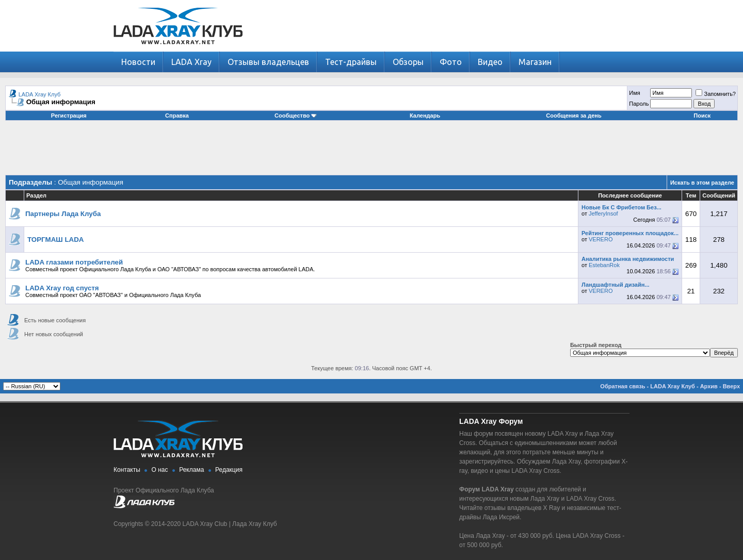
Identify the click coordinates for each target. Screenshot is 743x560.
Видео (490, 62)
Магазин (535, 62)
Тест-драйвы (351, 62)
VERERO (601, 239)
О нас (160, 470)
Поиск (702, 116)
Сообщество (296, 116)
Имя (634, 93)
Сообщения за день (574, 116)
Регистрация (69, 116)
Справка (177, 116)
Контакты (127, 470)
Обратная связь (623, 386)
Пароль (639, 104)
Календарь (425, 116)
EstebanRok (604, 265)
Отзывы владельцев (268, 62)
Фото (451, 62)
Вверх (731, 386)
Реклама (191, 470)
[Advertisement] (372, 152)
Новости (138, 62)
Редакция (229, 470)
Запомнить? (716, 94)
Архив (709, 386)
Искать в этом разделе (702, 183)
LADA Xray (191, 62)
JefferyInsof (603, 213)
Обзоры (408, 62)
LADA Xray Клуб (40, 94)
